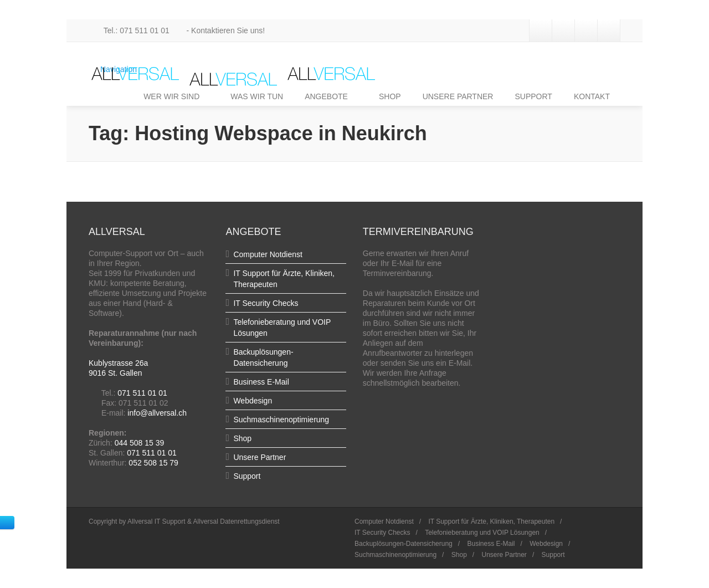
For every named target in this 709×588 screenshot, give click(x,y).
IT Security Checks (266, 303)
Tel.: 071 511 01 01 (130, 30)
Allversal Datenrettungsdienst (237, 521)
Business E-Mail (261, 382)
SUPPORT (533, 96)
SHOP (390, 96)
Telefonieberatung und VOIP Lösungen (482, 533)
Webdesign (253, 401)
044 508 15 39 (140, 443)
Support (247, 476)
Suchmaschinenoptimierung (281, 420)
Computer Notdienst (268, 254)
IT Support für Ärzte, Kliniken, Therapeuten (491, 521)
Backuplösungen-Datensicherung (404, 544)
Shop (242, 438)
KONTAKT (592, 96)
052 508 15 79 (153, 463)
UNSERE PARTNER (458, 96)
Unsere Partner (260, 457)
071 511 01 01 (142, 393)
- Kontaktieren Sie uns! (219, 30)
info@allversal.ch (157, 413)
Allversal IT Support (156, 521)
